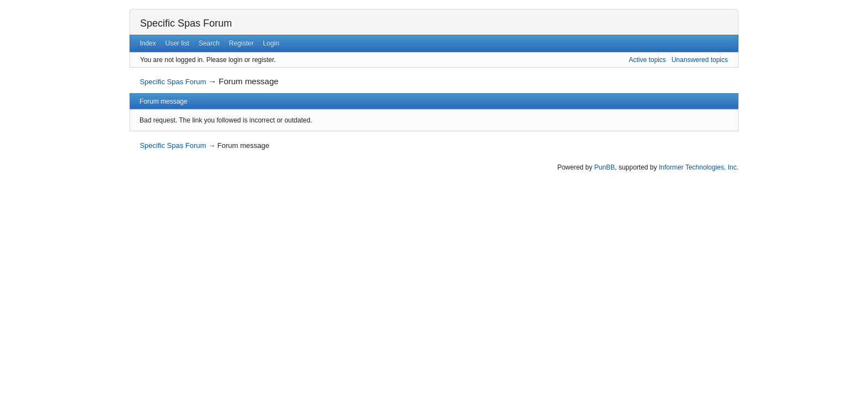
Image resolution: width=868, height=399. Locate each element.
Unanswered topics (700, 60)
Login (271, 43)
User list (177, 43)
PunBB (604, 167)
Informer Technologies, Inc (698, 167)
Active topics (647, 60)
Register (241, 43)
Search (209, 43)
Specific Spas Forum (186, 23)
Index (148, 43)
